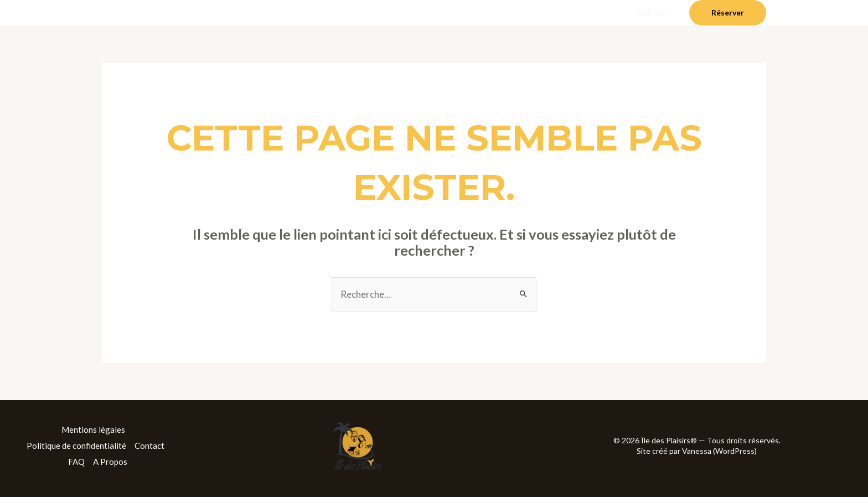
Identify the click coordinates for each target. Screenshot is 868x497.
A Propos (110, 462)
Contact (149, 446)
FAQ (76, 462)
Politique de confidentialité (76, 446)
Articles (652, 12)
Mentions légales (93, 429)
